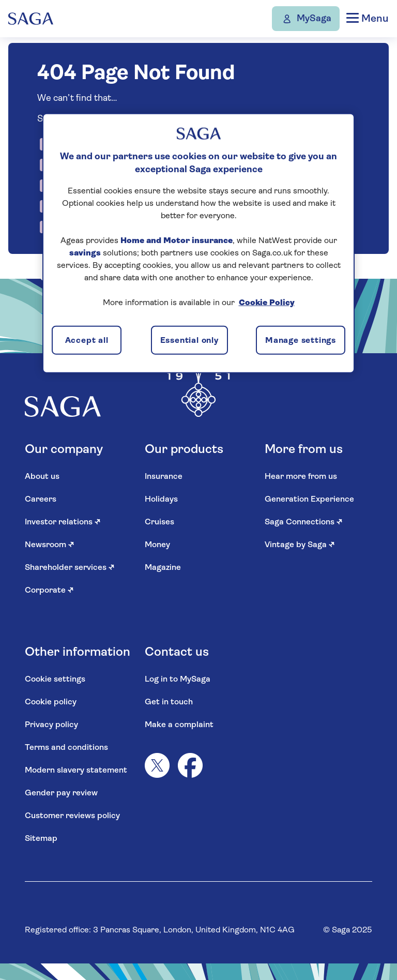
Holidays (161, 500)
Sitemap (41, 839)
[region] (198, 243)
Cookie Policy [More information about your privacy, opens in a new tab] (267, 303)
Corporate (49, 591)
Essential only (189, 341)
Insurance (164, 477)
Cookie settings (55, 680)
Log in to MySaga (178, 680)
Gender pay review (61, 793)
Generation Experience (309, 500)
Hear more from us (301, 477)
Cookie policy (51, 702)
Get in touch (169, 702)
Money (157, 545)
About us (42, 477)
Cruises (159, 522)
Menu (367, 19)
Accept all (87, 341)
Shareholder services (70, 568)
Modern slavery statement (76, 771)
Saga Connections (304, 522)
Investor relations (63, 522)
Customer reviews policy (72, 816)
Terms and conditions (66, 748)
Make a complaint (179, 725)
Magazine (163, 568)
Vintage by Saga (300, 545)
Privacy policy (51, 725)
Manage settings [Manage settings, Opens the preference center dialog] (301, 341)
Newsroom (50, 545)
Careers (41, 500)
